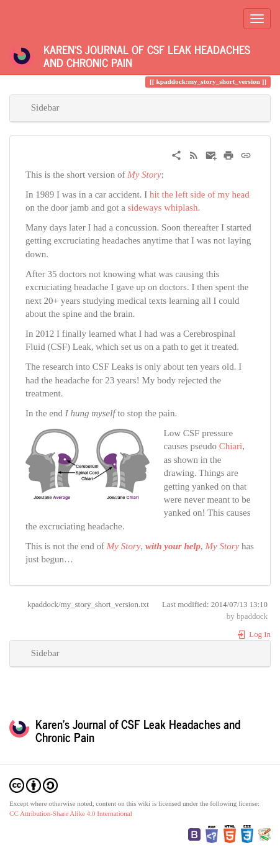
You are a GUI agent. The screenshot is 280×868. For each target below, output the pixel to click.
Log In (254, 634)
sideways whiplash (163, 208)
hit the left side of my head (200, 194)
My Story (144, 175)
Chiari (231, 446)
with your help (173, 546)
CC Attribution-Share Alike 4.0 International (71, 813)
